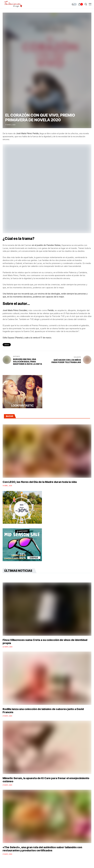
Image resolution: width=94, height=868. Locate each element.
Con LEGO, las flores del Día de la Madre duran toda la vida (40, 482)
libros (7, 345)
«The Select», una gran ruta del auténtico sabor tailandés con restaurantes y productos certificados (42, 849)
